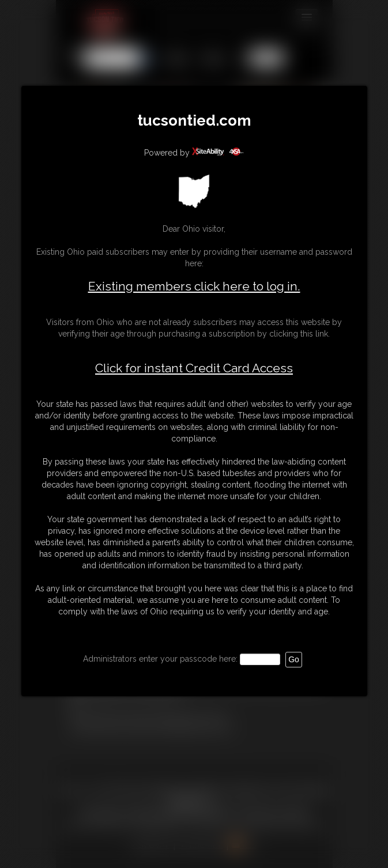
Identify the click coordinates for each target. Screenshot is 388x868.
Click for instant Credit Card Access (194, 368)
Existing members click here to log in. (194, 286)
